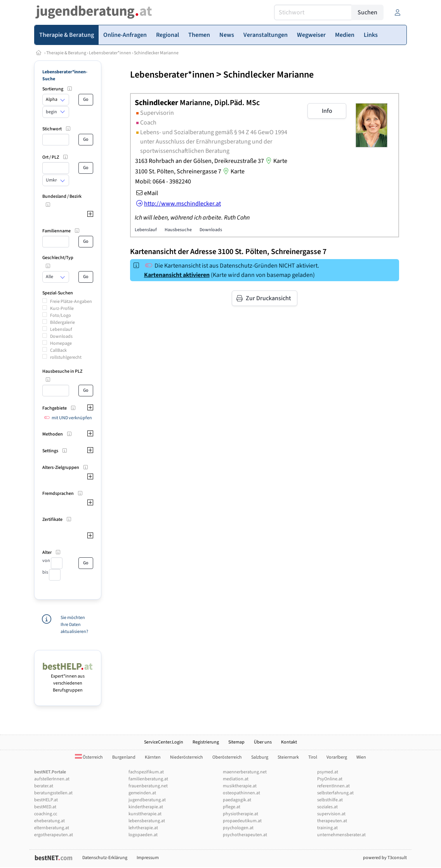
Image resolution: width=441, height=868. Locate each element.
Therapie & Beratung (66, 53)
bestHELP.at (46, 800)
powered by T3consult (385, 858)
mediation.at (236, 779)
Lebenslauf (61, 329)
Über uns (263, 742)
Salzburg (260, 757)
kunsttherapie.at (145, 814)
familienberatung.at (148, 779)
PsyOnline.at (330, 779)
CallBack (58, 350)
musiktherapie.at (240, 786)
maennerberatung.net (245, 772)
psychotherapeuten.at (245, 835)
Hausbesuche (178, 230)
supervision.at (331, 814)
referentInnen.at (333, 786)
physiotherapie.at (240, 814)
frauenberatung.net (148, 786)
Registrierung (206, 742)
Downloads (61, 336)
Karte (276, 161)
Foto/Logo (61, 316)
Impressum (148, 858)
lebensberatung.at (147, 821)
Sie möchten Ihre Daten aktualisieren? (74, 625)
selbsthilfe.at (330, 800)
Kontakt (289, 742)
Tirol (313, 757)
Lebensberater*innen (110, 53)
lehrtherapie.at (143, 828)
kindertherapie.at (146, 807)
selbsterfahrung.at (335, 793)
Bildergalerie (63, 322)
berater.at (44, 786)
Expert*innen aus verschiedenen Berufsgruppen (68, 680)
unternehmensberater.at (341, 835)
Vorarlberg (337, 757)
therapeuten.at (332, 821)
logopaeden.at (143, 835)
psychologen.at (238, 828)
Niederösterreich (187, 757)
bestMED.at (45, 807)
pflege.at (232, 807)
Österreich (89, 757)
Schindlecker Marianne (156, 53)
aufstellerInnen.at (52, 779)
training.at (327, 828)
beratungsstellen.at (53, 793)
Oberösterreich (227, 757)
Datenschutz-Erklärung (105, 858)
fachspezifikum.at (146, 772)
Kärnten (153, 757)
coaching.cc (46, 814)
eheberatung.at (49, 821)
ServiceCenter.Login (164, 742)
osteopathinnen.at (241, 793)
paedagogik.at (237, 800)
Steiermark (288, 757)
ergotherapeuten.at (54, 835)
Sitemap (236, 742)
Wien (361, 757)
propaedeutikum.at (242, 821)
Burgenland (124, 757)
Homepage (61, 343)
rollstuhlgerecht (66, 357)
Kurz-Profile (62, 309)
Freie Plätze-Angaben (71, 302)
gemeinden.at (142, 793)
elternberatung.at (52, 828)
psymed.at (328, 772)
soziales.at (327, 807)
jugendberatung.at (147, 800)
